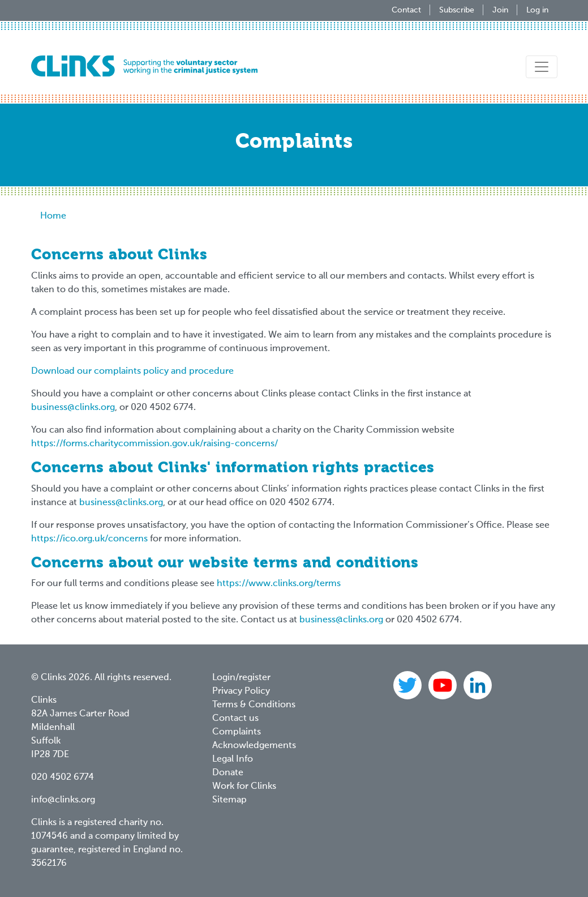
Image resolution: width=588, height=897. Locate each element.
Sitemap (229, 800)
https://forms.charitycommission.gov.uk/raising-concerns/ (154, 444)
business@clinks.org (73, 408)
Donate (228, 773)
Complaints (237, 732)
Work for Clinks (244, 787)
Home (53, 216)
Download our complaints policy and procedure (132, 371)
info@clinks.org (63, 800)
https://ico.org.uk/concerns (89, 539)
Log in (537, 10)
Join (500, 10)
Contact (406, 10)
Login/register (241, 678)
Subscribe (457, 10)
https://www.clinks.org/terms (279, 584)
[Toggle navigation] (542, 67)
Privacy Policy (241, 691)
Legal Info (233, 759)
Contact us (235, 719)
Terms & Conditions (254, 705)
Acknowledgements (254, 746)
